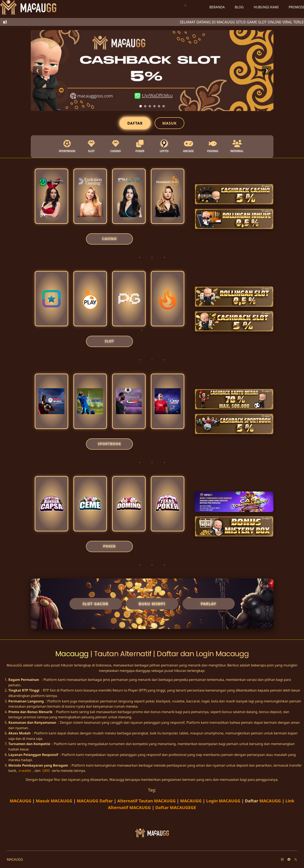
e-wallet (25, 771)
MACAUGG (21, 801)
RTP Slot (49, 690)
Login (223, 801)
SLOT (110, 341)
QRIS (47, 771)
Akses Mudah (19, 733)
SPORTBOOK (110, 444)
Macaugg (73, 654)
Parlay (208, 604)
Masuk (169, 123)
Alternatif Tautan (147, 801)
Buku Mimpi (152, 604)
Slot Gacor (96, 604)
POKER (109, 546)
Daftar (135, 123)
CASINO (110, 239)
